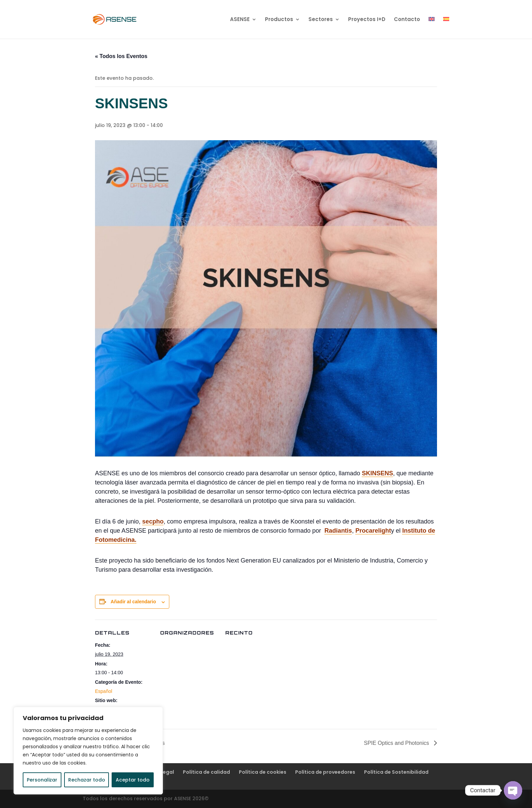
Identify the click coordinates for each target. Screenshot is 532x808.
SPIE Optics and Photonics (397, 743)
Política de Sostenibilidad (396, 772)
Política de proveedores (325, 772)
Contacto (407, 20)
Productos (279, 20)
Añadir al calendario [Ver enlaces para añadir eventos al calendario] (133, 602)
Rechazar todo (87, 780)
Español (104, 691)
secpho (153, 521)
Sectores (321, 20)
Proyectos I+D (367, 20)
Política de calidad (206, 772)
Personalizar (42, 780)
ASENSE (240, 20)
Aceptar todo (133, 780)
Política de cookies (263, 772)
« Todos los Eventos (121, 56)
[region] (88, 751)
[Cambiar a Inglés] (432, 28)
